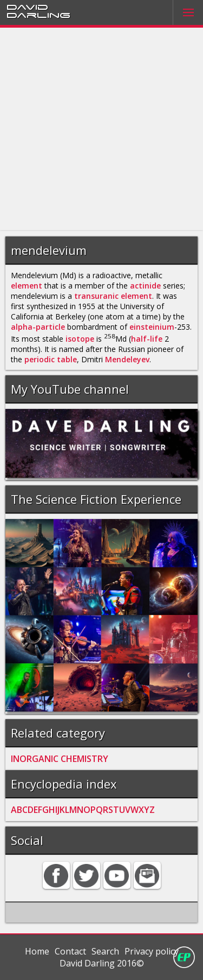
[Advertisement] (101, 129)
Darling (38, 15)
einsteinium (152, 327)
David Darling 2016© (102, 963)
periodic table (51, 359)
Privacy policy (152, 951)
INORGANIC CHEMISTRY (60, 759)
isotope (80, 339)
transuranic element (113, 296)
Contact (70, 951)
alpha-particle (38, 327)
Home (37, 951)
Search (105, 951)
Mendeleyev (127, 359)
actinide (145, 286)
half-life (147, 339)
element (27, 286)
